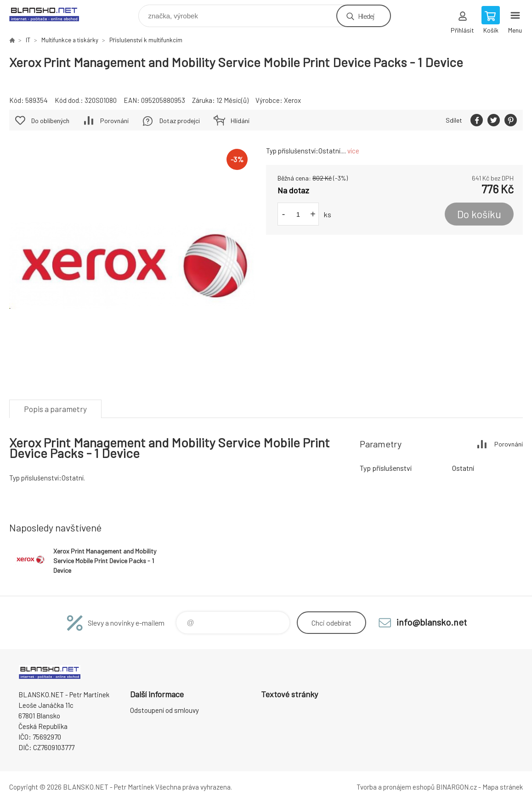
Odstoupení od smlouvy (164, 710)
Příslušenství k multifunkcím (146, 40)
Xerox (292, 100)
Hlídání (240, 121)
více (353, 151)
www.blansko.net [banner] (50, 14)
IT (28, 40)
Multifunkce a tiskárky (70, 40)
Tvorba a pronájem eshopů (396, 787)
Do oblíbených (50, 121)
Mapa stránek (503, 787)
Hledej (366, 16)
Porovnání (114, 121)
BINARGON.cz (456, 787)
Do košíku (479, 214)
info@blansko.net (432, 622)
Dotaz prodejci (180, 121)
